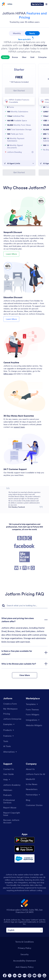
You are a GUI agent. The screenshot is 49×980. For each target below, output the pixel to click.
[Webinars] (8, 790)
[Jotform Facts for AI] (35, 774)
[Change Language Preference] (25, 930)
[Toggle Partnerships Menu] (33, 795)
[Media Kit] (30, 779)
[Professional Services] (13, 801)
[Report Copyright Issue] (13, 814)
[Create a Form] (10, 704)
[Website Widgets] (34, 725)
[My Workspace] (10, 709)
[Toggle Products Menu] (9, 730)
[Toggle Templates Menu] (32, 704)
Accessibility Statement (25, 961)
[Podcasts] (7, 795)
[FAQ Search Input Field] (24, 606)
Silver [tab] (24, 57)
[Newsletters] (32, 789)
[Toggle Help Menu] (7, 780)
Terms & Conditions (24, 942)
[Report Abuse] (10, 808)
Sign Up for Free (37, 4)
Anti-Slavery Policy (25, 967)
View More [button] (25, 675)
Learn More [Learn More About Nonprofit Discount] (11, 254)
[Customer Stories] (34, 805)
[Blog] (28, 800)
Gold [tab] (32, 57)
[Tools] (6, 741)
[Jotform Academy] (12, 785)
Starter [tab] (5, 57)
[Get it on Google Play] (24, 840)
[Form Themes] (32, 710)
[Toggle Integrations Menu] (33, 720)
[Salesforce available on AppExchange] (24, 858)
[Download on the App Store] (24, 849)
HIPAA (10, 4)
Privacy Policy (25, 948)
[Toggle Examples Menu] (9, 724)
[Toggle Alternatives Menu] (10, 752)
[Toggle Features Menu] (9, 736)
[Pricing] (7, 714)
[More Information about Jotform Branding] (33, 152)
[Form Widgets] (33, 715)
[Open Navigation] (46, 4)
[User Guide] (8, 774)
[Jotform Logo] (3, 4)
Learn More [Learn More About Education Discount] (11, 319)
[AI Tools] (7, 746)
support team (19, 427)
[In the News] (32, 784)
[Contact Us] (9, 769)
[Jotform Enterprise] (12, 719)
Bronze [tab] (15, 57)
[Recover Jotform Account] (13, 821)
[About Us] (30, 769)
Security (25, 954)
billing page (8, 374)
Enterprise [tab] (42, 57)
